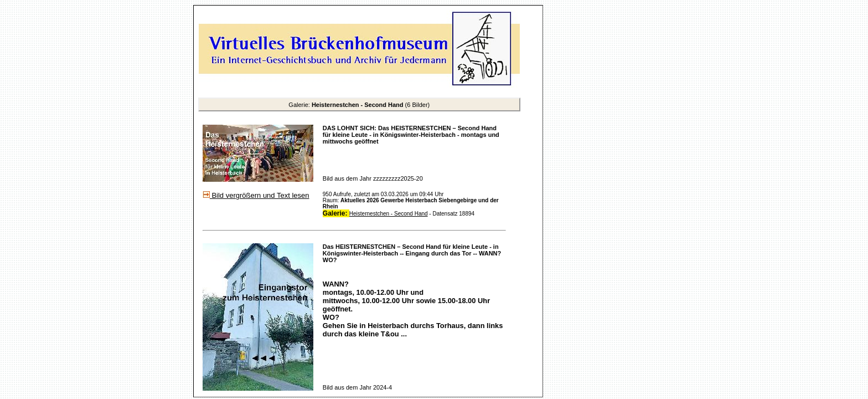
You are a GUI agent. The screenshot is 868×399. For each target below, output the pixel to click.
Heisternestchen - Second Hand (389, 214)
